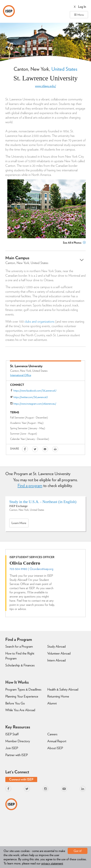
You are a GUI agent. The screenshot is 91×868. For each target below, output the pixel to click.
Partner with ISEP (17, 755)
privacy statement (52, 863)
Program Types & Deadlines (23, 689)
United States (64, 69)
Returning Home (58, 696)
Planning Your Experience (22, 696)
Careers (52, 734)
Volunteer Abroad (59, 653)
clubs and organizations (39, 321)
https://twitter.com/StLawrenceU (31, 397)
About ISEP (55, 748)
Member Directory (18, 741)
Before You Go (15, 703)
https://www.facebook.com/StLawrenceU (35, 391)
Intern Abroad (56, 660)
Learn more (20, 524)
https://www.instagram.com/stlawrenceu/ (35, 404)
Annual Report (57, 741)
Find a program (30, 485)
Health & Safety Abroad (63, 689)
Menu (79, 15)
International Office (21, 375)
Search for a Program (19, 646)
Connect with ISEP (21, 779)
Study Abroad (56, 646)
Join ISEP (12, 748)
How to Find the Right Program (20, 656)
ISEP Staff (12, 734)
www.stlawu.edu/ (45, 86)
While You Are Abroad (20, 710)
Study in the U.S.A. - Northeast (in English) (43, 502)
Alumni (52, 703)
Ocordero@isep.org (41, 569)
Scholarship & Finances (20, 665)
